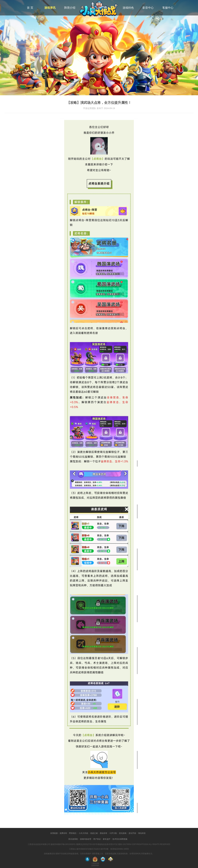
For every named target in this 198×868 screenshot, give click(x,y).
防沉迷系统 (73, 839)
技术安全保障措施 (120, 839)
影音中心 (148, 8)
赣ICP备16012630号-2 (67, 844)
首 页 (30, 8)
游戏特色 (128, 8)
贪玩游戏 (123, 833)
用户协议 (97, 839)
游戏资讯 (50, 8)
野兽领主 (73, 833)
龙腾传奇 (63, 833)
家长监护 (107, 839)
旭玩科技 (142, 833)
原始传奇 (103, 833)
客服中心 (168, 8)
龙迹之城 (94, 833)
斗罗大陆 (113, 833)
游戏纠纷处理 (86, 839)
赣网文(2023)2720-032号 (87, 844)
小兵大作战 (83, 833)
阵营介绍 (70, 8)
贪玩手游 (132, 833)
